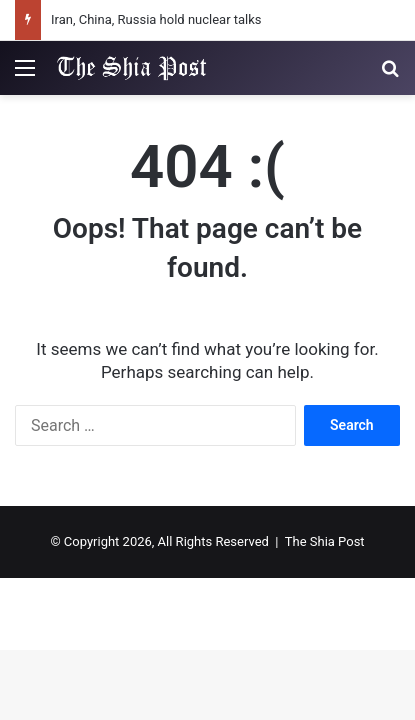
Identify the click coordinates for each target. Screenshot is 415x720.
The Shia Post (325, 541)
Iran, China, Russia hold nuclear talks (156, 19)
